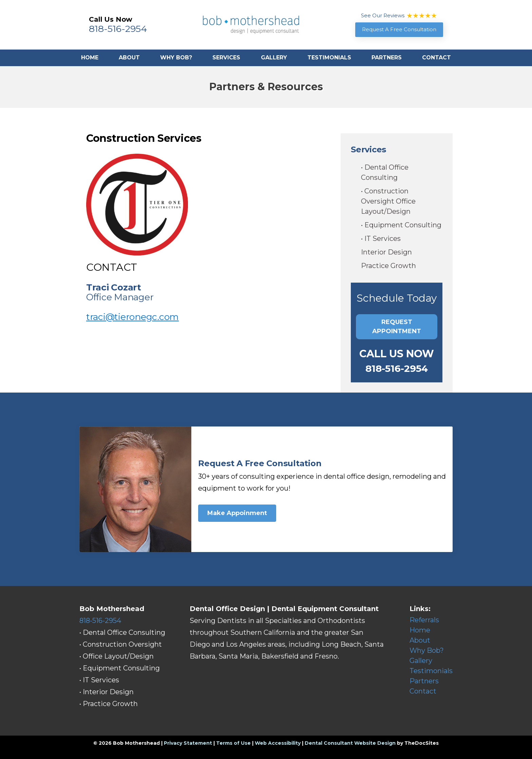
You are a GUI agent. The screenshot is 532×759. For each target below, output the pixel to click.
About (129, 58)
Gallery (274, 58)
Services (226, 58)
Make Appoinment (237, 513)
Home (90, 58)
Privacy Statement (188, 743)
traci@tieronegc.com (132, 317)
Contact (436, 58)
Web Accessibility (278, 743)
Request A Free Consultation (399, 29)
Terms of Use (233, 743)
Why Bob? (176, 58)
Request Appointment (397, 327)
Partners (387, 58)
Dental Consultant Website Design (350, 743)
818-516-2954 (118, 29)
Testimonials (329, 58)
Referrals (424, 620)
